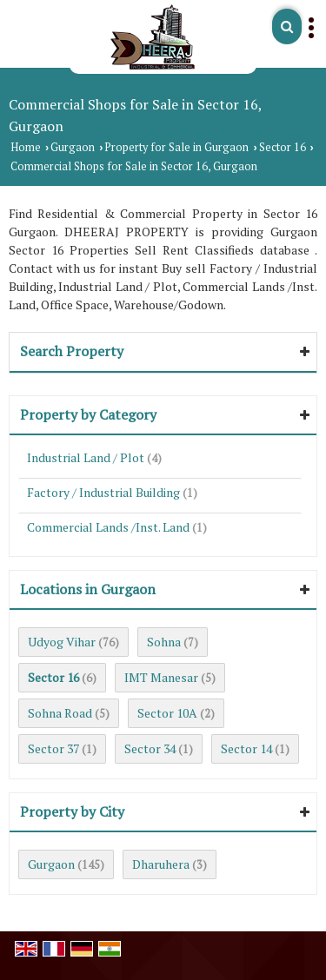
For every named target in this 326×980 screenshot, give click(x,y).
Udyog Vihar (62, 642)
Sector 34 (150, 748)
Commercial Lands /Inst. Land (108, 527)
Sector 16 (283, 147)
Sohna (164, 642)
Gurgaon (73, 147)
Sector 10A (167, 713)
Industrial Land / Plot (86, 457)
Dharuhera (161, 864)
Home (26, 147)
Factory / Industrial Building (103, 492)
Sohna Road (60, 713)
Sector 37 (53, 748)
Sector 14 (246, 748)
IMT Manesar (161, 677)
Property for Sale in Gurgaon (176, 147)
